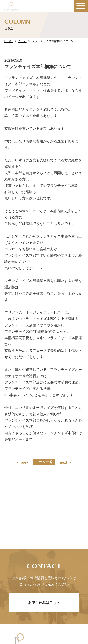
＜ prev (22, 462)
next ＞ (66, 462)
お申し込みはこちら (44, 603)
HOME (9, 41)
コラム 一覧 (44, 462)
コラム (22, 41)
